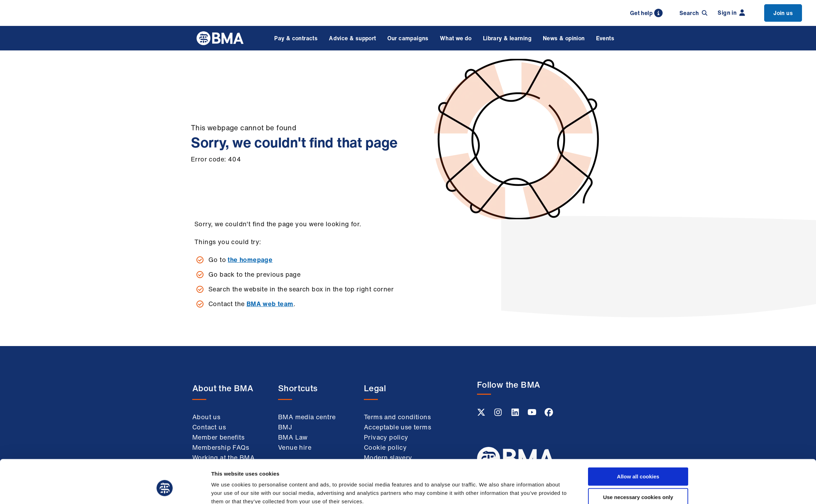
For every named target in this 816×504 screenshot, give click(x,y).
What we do (456, 38)
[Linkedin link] (516, 414)
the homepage (250, 260)
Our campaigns (408, 38)
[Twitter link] (482, 414)
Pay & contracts (296, 38)
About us (206, 417)
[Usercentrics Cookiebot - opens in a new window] (165, 490)
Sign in (731, 13)
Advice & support (352, 38)
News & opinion (564, 38)
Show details (487, 490)
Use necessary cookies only (638, 463)
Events (605, 38)
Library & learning (507, 38)
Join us (783, 13)
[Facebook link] (549, 414)
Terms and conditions (397, 417)
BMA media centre (307, 417)
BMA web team (270, 304)
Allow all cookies (638, 443)
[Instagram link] (499, 414)
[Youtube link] (533, 414)
